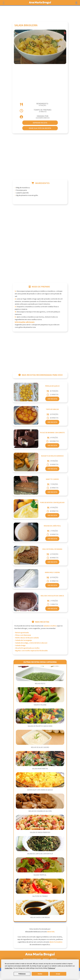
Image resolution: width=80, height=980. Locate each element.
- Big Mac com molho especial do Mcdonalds (31, 651)
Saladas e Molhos (50, 626)
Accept (58, 974)
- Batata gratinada (22, 633)
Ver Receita (52, 399)
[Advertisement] (40, 13)
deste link (51, 932)
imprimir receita (40, 123)
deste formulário (56, 942)
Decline (40, 974)
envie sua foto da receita (40, 128)
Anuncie (46, 959)
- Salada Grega (20, 646)
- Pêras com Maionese (23, 635)
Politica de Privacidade (32, 959)
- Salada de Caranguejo (23, 640)
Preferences (22, 974)
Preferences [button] (51, 968)
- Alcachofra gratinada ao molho (27, 648)
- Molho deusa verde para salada (27, 638)
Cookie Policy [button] (9, 968)
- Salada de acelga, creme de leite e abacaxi (31, 643)
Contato (54, 959)
